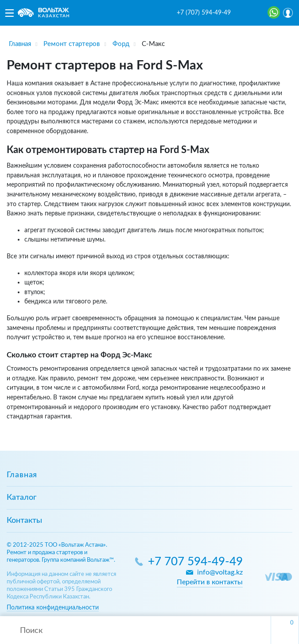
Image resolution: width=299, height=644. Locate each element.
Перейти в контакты (210, 582)
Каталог (21, 498)
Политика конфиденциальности (53, 608)
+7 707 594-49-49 (195, 562)
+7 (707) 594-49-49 (204, 13)
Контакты (24, 521)
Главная (22, 475)
